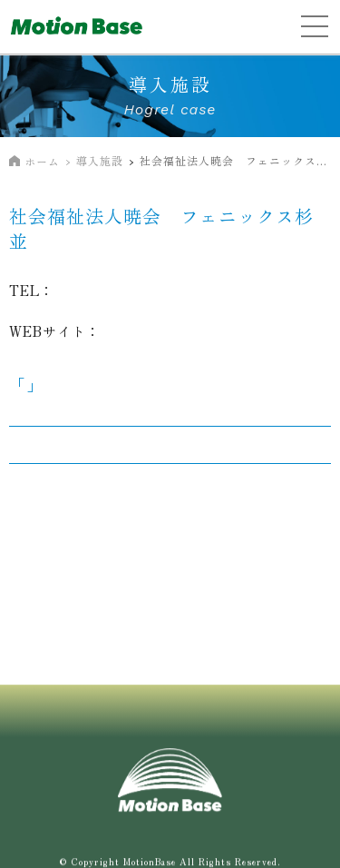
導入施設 (100, 160)
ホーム (42, 161)
